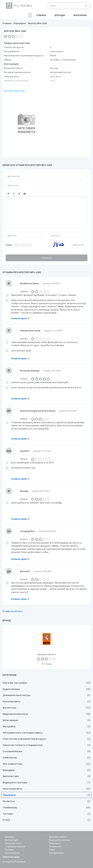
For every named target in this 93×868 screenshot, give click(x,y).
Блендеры (46, 770)
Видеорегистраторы (46, 782)
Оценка (9, 245)
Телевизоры (46, 807)
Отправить (47, 258)
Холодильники (56, 853)
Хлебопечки (46, 758)
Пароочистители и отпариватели (46, 745)
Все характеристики (14, 91)
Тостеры (46, 814)
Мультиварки (46, 720)
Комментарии (19, 318)
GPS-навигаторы (46, 764)
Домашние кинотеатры (46, 695)
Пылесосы (46, 801)
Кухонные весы (46, 701)
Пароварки (46, 795)
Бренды (60, 15)
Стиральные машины (15, 846)
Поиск (86, 6)
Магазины (80, 15)
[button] (8, 194)
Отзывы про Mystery (13, 611)
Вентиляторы (46, 776)
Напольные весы (46, 789)
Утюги (46, 820)
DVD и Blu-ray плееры (46, 683)
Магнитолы (46, 708)
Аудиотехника (46, 689)
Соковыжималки (46, 751)
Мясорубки (46, 726)
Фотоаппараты (12, 853)
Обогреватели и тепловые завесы (46, 733)
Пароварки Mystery (46, 647)
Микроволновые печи (46, 714)
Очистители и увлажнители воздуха (46, 739)
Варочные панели (58, 837)
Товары (41, 15)
